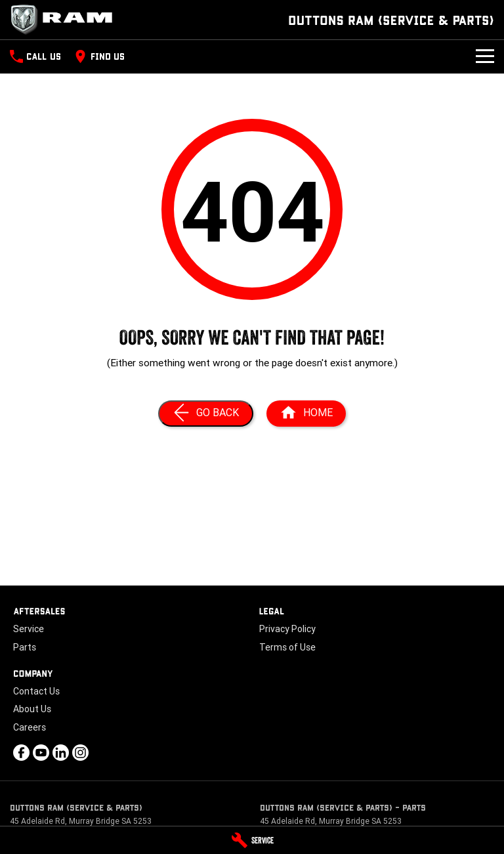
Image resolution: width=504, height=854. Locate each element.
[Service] (252, 840)
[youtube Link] (41, 753)
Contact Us (36, 691)
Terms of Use (287, 647)
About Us (32, 709)
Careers (30, 727)
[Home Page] (66, 20)
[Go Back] (206, 414)
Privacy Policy (287, 629)
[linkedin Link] (61, 753)
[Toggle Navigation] (485, 56)
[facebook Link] (21, 753)
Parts (25, 647)
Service (29, 629)
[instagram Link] (80, 753)
